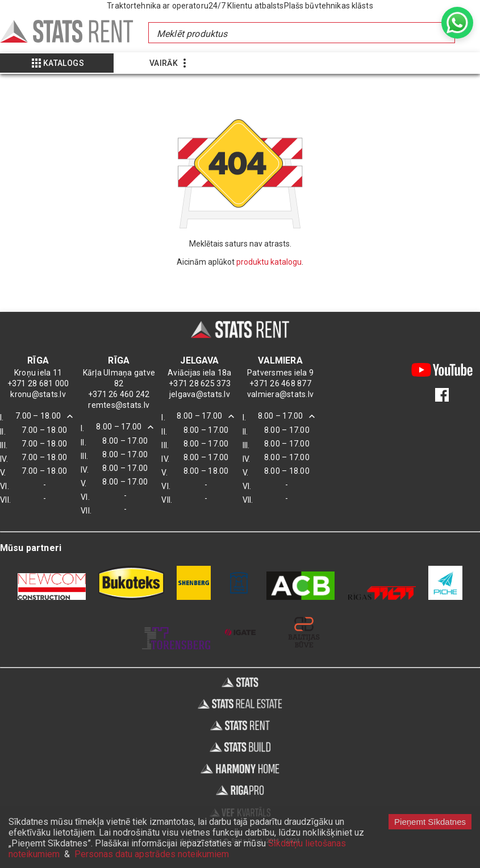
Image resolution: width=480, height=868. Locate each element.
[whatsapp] (457, 23)
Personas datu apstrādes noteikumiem (152, 854)
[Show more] (57, 63)
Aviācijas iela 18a (200, 373)
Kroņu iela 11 (38, 373)
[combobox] (301, 33)
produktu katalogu (269, 262)
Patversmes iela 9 (280, 373)
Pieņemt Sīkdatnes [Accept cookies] (430, 822)
